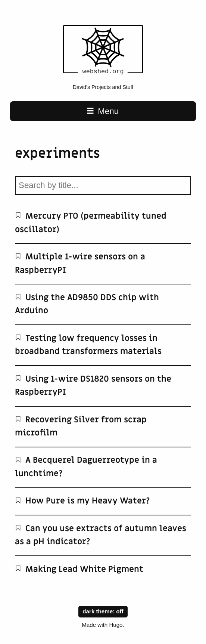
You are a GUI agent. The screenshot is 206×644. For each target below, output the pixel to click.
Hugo (116, 625)
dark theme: (103, 611)
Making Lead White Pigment (79, 569)
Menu (103, 111)
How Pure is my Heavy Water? (82, 501)
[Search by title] (103, 185)
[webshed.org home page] (103, 76)
